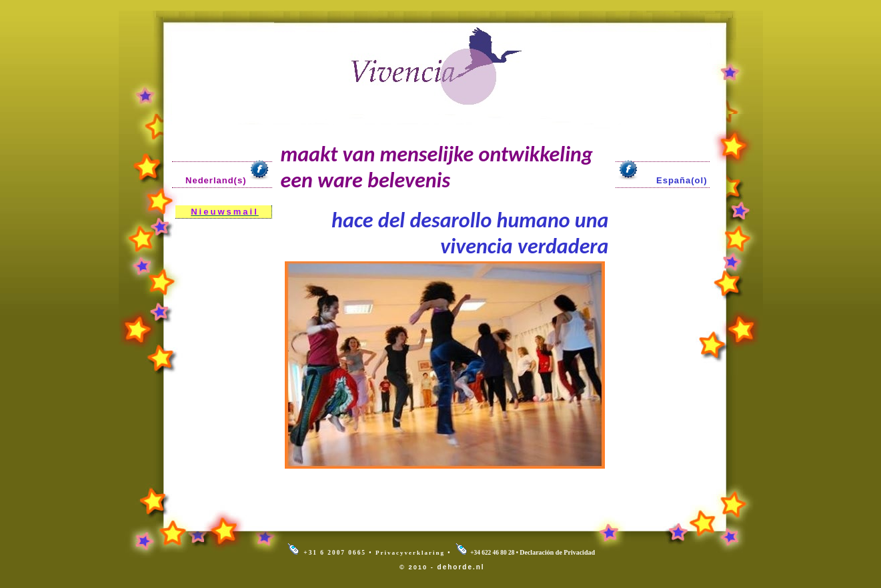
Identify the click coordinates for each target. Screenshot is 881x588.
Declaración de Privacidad (557, 552)
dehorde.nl (461, 567)
